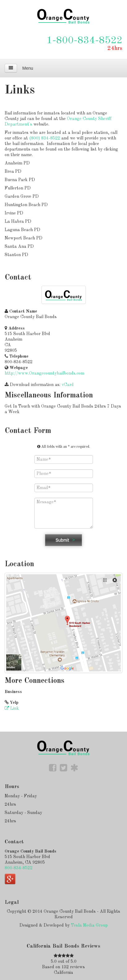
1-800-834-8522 (84, 41)
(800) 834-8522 (45, 138)
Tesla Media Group (89, 925)
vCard (68, 385)
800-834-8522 (19, 868)
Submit (62, 540)
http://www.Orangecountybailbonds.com (44, 373)
